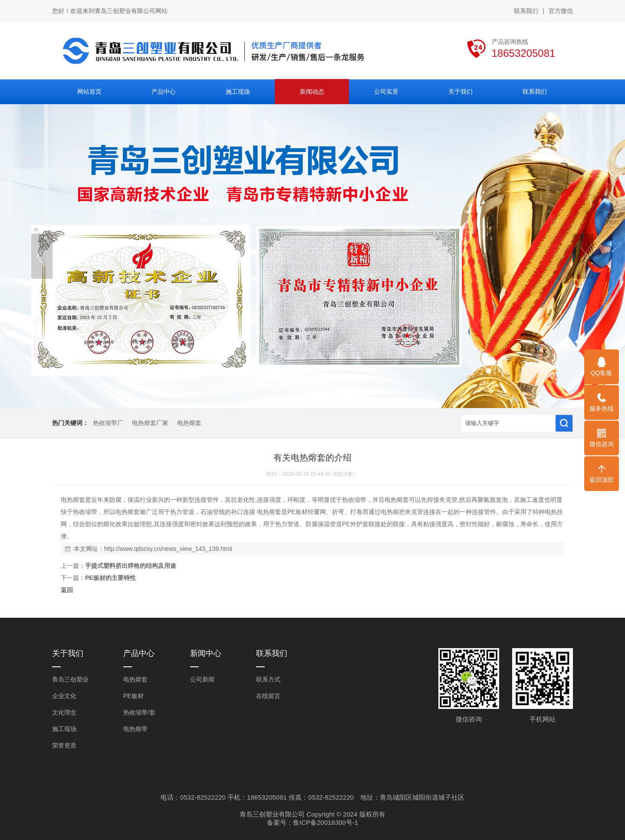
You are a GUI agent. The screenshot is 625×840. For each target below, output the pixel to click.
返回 (67, 590)
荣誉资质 (64, 745)
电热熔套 (189, 423)
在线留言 (268, 696)
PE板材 (133, 696)
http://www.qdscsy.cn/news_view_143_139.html (168, 549)
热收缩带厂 (108, 423)
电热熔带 (135, 729)
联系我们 (526, 11)
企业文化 (64, 696)
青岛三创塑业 (70, 679)
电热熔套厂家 (150, 423)
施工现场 (64, 729)
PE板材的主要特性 (110, 578)
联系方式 (268, 679)
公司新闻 (202, 679)
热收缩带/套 (139, 712)
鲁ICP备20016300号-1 (326, 822)
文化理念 (64, 712)
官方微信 (561, 11)
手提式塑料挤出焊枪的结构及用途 (131, 566)
